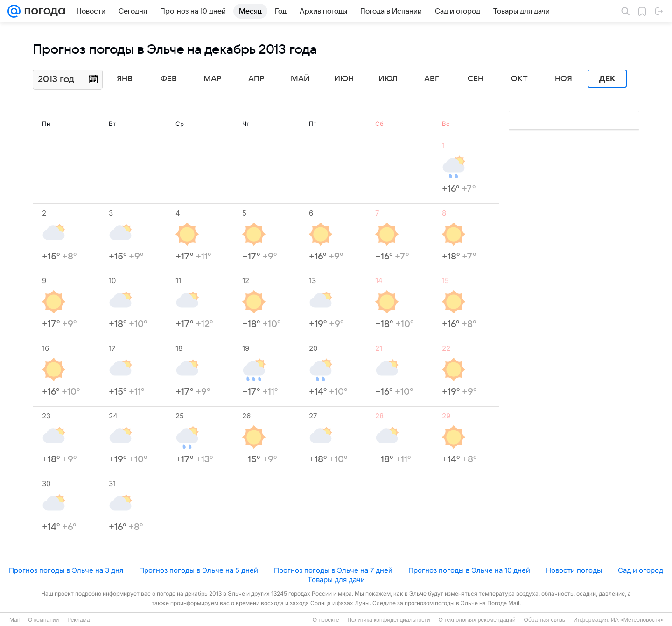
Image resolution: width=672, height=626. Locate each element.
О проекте (326, 620)
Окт (519, 79)
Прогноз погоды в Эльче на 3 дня (66, 570)
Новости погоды (574, 570)
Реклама (78, 620)
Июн (344, 79)
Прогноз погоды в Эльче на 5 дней (199, 570)
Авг (432, 79)
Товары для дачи (336, 580)
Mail (14, 620)
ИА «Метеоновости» (637, 620)
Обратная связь (545, 620)
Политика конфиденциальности (388, 620)
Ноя (563, 79)
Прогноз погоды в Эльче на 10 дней (469, 570)
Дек (607, 79)
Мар (212, 79)
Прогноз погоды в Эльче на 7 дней (333, 570)
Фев (169, 79)
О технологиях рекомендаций (477, 620)
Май (300, 79)
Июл (388, 79)
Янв (125, 79)
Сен (476, 79)
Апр (256, 79)
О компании (43, 620)
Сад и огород (640, 570)
